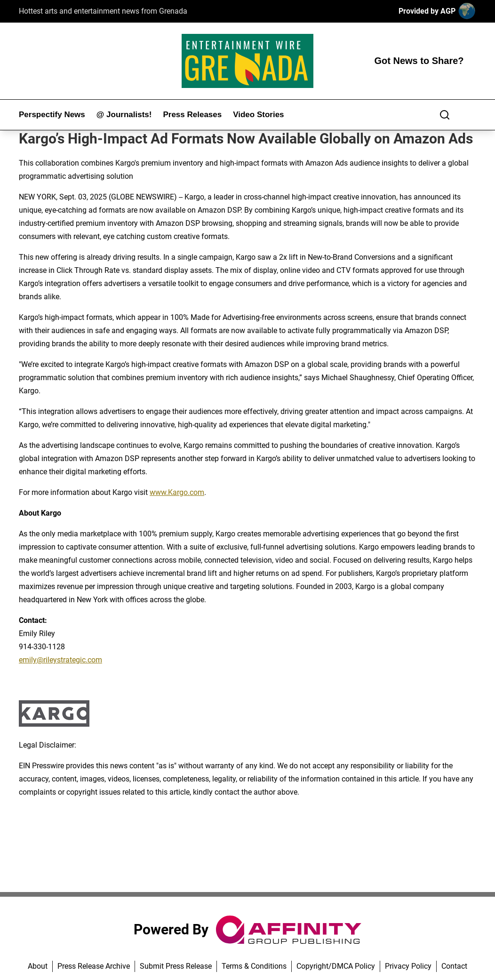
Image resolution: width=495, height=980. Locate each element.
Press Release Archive (94, 966)
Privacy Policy (408, 966)
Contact (454, 966)
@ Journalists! (124, 115)
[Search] (445, 115)
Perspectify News (52, 115)
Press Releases (192, 115)
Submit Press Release (176, 966)
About (38, 966)
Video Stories (258, 115)
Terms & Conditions (254, 966)
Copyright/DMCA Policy (336, 966)
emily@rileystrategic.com (60, 660)
